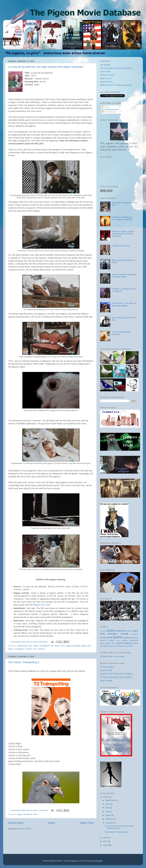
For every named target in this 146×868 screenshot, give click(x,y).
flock (57, 646)
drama (36, 646)
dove (30, 646)
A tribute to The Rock (121, 246)
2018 (106, 838)
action (111, 630)
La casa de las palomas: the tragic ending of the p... (120, 827)
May (107, 808)
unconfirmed (119, 646)
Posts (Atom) (26, 829)
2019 (106, 797)
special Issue (108, 646)
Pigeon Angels (106, 681)
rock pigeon (19, 649)
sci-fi (136, 643)
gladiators (103, 640)
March (108, 815)
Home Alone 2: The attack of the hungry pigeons (124, 304)
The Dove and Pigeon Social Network (116, 677)
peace (102, 643)
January (109, 823)
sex (35, 649)
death (109, 637)
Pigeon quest (106, 78)
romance (29, 649)
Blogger (99, 861)
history (111, 640)
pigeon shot (86, 646)
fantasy (135, 638)
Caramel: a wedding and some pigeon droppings (122, 218)
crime (103, 637)
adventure (121, 631)
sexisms (41, 649)
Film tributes (105, 65)
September (110, 800)
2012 (106, 845)
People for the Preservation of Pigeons (117, 674)
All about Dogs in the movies (112, 656)
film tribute (28, 814)
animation (113, 634)
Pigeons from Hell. (42, 605)
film (53, 646)
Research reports (108, 75)
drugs (20, 814)
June (108, 804)
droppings (127, 638)
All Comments (109, 112)
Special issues (106, 82)
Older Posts (87, 823)
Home (51, 823)
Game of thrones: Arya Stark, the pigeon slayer (124, 276)
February (109, 819)
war (125, 646)
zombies (130, 646)
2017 (106, 841)
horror (63, 646)
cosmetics (134, 634)
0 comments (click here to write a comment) (29, 642)
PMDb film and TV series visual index (116, 85)
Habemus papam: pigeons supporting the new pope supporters (123, 234)
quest (11, 649)
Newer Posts (16, 823)
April (108, 811)
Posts (105, 107)
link (124, 150)
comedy (124, 634)
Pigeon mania (106, 670)
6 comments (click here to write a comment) (29, 810)
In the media (105, 72)
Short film (103, 631)
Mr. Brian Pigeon (107, 667)
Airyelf (82, 861)
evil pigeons (45, 646)
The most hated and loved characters (116, 68)
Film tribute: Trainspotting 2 (24, 662)
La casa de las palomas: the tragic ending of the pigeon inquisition (46, 67)
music (118, 640)
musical (125, 640)
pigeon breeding (73, 646)
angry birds (22, 646)
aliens (129, 631)
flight (18, 764)
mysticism (134, 640)
